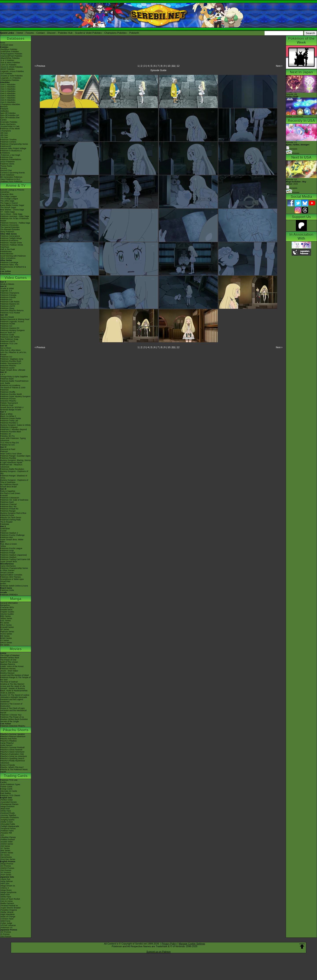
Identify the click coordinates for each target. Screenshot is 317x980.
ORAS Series (6, 643)
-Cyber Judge (6, 923)
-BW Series (5, 851)
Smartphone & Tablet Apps (12, 579)
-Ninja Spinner (6, 881)
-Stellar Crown (6, 822)
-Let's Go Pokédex (8, 65)
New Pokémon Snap (9, 339)
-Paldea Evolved (7, 839)
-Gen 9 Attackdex (8, 102)
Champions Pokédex (116, 33)
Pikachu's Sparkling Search (12, 758)
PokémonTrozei (7, 515)
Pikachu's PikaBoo (8, 741)
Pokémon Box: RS (8, 507)
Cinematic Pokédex (9, 122)
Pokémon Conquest (9, 427)
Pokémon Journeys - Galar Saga (15, 216)
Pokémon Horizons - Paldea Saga (15, 223)
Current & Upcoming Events (13, 173)
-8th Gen (4, 135)
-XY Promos (6, 873)
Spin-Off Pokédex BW (10, 118)
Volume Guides (7, 614)
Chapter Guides (7, 612)
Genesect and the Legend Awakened (12, 701)
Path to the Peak (8, 249)
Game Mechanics (8, 124)
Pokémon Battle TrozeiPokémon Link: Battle (14, 382)
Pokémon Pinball (8, 553)
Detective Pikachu (8, 366)
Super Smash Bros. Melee (12, 540)
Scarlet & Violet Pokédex (88, 33)
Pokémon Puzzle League (11, 548)
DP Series (5, 629)
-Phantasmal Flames (9, 804)
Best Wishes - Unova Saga (12, 210)
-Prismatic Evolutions (9, 817)
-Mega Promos (7, 864)
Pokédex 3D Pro (7, 436)
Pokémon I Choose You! (11, 715)
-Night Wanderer (7, 914)
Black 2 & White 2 (8, 416)
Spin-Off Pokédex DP (10, 115)
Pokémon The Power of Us (12, 717)
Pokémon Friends (8, 297)
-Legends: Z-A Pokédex (11, 78)
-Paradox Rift (6, 833)
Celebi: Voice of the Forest (12, 666)
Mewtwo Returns (8, 664)
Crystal (3, 531)
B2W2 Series (6, 638)
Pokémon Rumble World (11, 394)
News (3, 43)
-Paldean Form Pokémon (11, 181)
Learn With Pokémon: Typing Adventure (13, 439)
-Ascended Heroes (8, 802)
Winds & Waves (7, 284)
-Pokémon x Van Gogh (10, 155)
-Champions (6, 131)
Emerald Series (7, 627)
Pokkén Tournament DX (11, 363)
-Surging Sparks (7, 820)
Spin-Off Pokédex (8, 113)
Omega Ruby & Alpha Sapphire (14, 377)
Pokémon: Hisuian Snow (11, 243)
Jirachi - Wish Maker (9, 671)
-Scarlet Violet (6, 842)
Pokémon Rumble (8, 458)
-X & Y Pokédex (7, 60)
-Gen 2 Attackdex (8, 87)
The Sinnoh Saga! (8, 207)
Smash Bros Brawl (8, 487)
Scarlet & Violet (7, 288)
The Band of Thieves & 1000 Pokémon (13, 389)
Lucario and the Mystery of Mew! (15, 675)
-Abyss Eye (5, 879)
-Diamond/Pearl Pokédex (11, 56)
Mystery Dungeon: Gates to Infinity (15, 425)
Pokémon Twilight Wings (11, 238)
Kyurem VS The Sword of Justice (15, 695)
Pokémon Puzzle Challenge (12, 535)
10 (169, 66)
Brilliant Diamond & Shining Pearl (15, 319)
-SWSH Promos (7, 868)
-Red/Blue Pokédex (9, 49)
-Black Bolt (5, 809)
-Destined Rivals (7, 813)
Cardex (3, 120)
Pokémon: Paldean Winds (12, 245)
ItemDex (4, 107)
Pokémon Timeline (8, 140)
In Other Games (7, 570)
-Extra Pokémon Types (10, 784)
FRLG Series (6, 625)
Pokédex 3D (6, 434)
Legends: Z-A (6, 291)
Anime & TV (16, 186)
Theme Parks (6, 166)
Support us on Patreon (158, 952)
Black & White (6, 414)
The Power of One (8, 660)
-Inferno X (5, 888)
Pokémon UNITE (8, 306)
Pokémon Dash (7, 502)
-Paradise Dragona (9, 910)
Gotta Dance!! (6, 745)
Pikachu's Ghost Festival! (11, 750)
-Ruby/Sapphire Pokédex (11, 54)
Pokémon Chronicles (9, 225)
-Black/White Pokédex (10, 58)
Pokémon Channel (8, 504)
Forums (30, 33)
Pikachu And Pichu (8, 739)
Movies (16, 649)
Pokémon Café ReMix (10, 302)
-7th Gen (4, 137)
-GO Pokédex (6, 74)
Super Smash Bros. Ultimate (13, 370)
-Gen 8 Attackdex (8, 100)
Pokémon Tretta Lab (9, 421)
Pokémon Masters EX (10, 304)
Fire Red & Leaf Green (10, 493)
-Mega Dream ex (8, 886)
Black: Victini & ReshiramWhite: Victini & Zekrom (14, 692)
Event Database (7, 175)
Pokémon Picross (8, 399)
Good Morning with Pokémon (13, 256)
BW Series (5, 636)
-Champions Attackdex (10, 104)
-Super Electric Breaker (10, 908)
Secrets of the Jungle (10, 721)
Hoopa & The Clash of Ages (12, 708)
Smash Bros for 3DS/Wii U (12, 407)
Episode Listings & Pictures (12, 190)
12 (178, 66)
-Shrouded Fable (8, 824)
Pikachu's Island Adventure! (12, 752)
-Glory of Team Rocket (10, 899)
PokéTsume (5, 274)
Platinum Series (7, 632)
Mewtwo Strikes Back (10, 658)
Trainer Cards (6, 787)
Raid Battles (6, 793)
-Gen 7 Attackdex (8, 98)
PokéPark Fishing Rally (10, 520)
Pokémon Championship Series (14, 144)
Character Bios (7, 194)
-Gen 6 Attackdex (8, 96)
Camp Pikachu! (7, 743)
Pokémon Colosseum (10, 498)
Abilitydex (5, 111)
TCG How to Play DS (10, 443)
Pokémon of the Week (10, 129)
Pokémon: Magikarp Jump (12, 359)
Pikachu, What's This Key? (12, 767)
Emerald (4, 496)
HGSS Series (6, 634)
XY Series (5, 640)
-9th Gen (4, 133)
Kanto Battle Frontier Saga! (12, 205)
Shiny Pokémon (7, 232)
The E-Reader (6, 522)
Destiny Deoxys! (7, 673)
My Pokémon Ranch (9, 484)
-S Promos (5, 934)
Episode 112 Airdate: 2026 (296, 182)
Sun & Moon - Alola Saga (11, 214)
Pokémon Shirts (7, 164)
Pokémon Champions (10, 293)
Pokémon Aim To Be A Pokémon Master (14, 220)
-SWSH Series (7, 844)
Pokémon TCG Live (9, 344)
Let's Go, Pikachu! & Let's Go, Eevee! (13, 353)
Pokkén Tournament (9, 403)
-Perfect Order (6, 800)
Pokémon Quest (7, 368)
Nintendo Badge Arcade (11, 410)
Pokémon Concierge (9, 263)
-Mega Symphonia (8, 892)
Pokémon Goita (7, 590)
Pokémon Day (6, 157)
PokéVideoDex (7, 254)
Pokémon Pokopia (8, 295)
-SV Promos (6, 866)
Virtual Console (7, 573)
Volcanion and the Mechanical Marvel (13, 712)
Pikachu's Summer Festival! (12, 747)
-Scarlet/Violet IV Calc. (10, 126)
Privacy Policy (169, 944)
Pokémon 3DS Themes (10, 577)
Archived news (7, 45)
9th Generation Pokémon (11, 177)
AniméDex (5, 192)
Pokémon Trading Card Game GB (15, 559)
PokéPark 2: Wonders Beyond (13, 429)
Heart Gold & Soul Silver (11, 454)
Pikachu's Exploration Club (12, 754)
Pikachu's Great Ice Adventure (14, 756)
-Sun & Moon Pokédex (10, 63)
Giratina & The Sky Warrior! (12, 684)
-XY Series (5, 848)
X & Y (3, 374)
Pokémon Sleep (7, 308)
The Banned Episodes (10, 229)
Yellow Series (6, 618)
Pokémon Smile (7, 335)
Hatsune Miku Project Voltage (13, 148)
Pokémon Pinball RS (9, 509)
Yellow (3, 546)
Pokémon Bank (7, 379)
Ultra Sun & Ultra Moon (10, 350)
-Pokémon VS (6, 928)
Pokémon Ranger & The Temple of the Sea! (15, 679)
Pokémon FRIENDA (9, 595)
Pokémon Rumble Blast (11, 432)
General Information (9, 603)
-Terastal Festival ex (9, 906)
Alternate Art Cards (9, 791)
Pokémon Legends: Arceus (12, 322)
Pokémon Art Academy (10, 385)
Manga (16, 599)
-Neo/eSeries (6, 857)
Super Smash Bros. (9, 562)
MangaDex (5, 605)
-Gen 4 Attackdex (8, 91)
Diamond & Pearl (8, 449)
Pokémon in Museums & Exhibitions (11, 152)
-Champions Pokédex (10, 80)
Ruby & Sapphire (8, 491)
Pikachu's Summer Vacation (13, 734)
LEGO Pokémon (7, 162)
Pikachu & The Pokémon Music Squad (14, 771)
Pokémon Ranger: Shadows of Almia (14, 477)
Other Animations (8, 258)
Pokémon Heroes (8, 669)
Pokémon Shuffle (8, 392)
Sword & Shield (7, 317)
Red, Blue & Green (9, 544)
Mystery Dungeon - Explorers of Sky (14, 472)
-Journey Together (8, 815)
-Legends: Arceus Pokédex (12, 71)
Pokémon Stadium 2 (9, 533)
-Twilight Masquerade (10, 826)
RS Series (5, 623)
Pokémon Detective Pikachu (13, 726)
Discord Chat (6, 170)
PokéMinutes (6, 251)
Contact (41, 33)
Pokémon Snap (7, 551)
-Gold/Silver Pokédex (10, 52)
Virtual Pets (5, 581)
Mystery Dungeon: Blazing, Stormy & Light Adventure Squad (16, 461)
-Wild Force (5, 921)
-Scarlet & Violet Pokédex (11, 76)
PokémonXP (6, 146)
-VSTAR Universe (8, 925)
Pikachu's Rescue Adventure (13, 736)
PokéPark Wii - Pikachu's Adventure (11, 466)
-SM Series (5, 846)
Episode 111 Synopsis (298, 146)
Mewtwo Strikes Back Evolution (14, 719)
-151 (2, 835)
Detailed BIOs (6, 610)
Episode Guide (158, 70)
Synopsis (292, 188)
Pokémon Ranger (8, 511)
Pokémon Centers (8, 142)
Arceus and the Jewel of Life (13, 686)
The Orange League (9, 199)
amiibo (3, 584)
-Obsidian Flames (8, 837)
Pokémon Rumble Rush (11, 361)
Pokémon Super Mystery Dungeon (15, 396)
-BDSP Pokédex (7, 69)
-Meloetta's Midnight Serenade (14, 697)
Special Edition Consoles (11, 575)
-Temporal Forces (8, 828)
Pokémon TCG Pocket (10, 313)
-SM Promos (6, 870)
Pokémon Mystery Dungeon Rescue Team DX (12, 331)
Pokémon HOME (8, 324)
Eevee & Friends (8, 765)
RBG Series (6, 616)
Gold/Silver (5, 529)
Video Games (16, 278)
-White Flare (6, 811)
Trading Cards (16, 776)
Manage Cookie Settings (192, 944)
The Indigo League (8, 196)
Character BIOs (7, 607)
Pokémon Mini (6, 537)
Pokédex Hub (65, 33)
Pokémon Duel (7, 405)
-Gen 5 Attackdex (8, 93)
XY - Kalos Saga (7, 212)
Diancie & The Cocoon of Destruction (11, 705)
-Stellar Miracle (7, 912)
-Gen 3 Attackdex (8, 89)
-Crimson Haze (7, 919)
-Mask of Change (8, 917)
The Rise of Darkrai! (9, 682)
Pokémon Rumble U (9, 423)
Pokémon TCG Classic (10, 795)
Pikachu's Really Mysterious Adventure (13, 762)
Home (20, 33)
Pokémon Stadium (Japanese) (14, 555)
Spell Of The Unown (9, 662)
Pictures (293, 153)
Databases (16, 38)
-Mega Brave (6, 890)
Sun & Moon (6, 348)
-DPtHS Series (7, 853)
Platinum (4, 451)
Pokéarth (134, 33)
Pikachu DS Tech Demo (11, 518)
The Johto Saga (7, 201)
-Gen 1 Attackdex (8, 85)
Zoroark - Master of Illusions (13, 688)
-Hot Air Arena (6, 901)
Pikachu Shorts (16, 730)
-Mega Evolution (7, 806)
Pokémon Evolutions (9, 240)
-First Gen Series (8, 859)
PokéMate (5, 524)
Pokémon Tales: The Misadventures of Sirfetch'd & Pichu (13, 267)
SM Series (5, 645)
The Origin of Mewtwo (10, 655)
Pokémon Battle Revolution (12, 469)
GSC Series (6, 621)
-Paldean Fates (7, 831)
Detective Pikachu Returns (12, 311)
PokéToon (5, 247)
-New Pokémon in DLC (10, 179)
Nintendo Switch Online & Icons (14, 586)
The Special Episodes (10, 227)
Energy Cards (6, 789)
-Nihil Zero (5, 884)
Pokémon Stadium (8, 557)
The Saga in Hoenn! (9, 203)
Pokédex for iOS (7, 445)
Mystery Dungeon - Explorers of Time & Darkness (14, 481)
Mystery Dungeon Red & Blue (13, 513)
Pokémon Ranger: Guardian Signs (15, 456)
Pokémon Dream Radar (11, 418)
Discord (51, 33)
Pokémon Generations (10, 236)
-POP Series (6, 875)
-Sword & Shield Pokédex (11, 67)
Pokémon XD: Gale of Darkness (14, 500)
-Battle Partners (7, 903)
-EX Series (5, 855)
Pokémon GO (6, 300)
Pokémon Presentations (11, 159)
